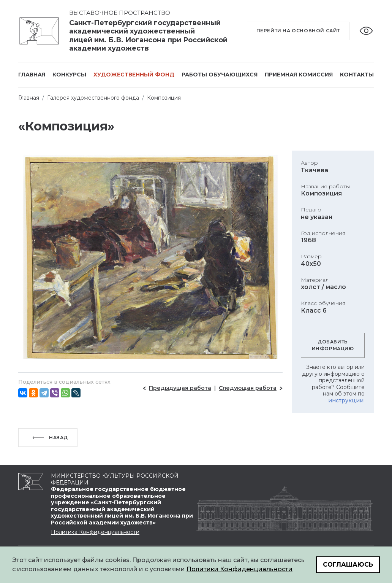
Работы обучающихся (220, 75)
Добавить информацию (333, 345)
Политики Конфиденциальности (239, 569)
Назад (58, 438)
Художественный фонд (134, 75)
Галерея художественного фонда (93, 98)
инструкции (346, 400)
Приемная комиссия (299, 75)
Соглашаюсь (348, 565)
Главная (32, 75)
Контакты (357, 75)
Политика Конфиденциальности (95, 532)
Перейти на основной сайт (298, 31)
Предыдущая (180, 388)
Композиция (164, 98)
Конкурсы (69, 75)
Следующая (248, 388)
